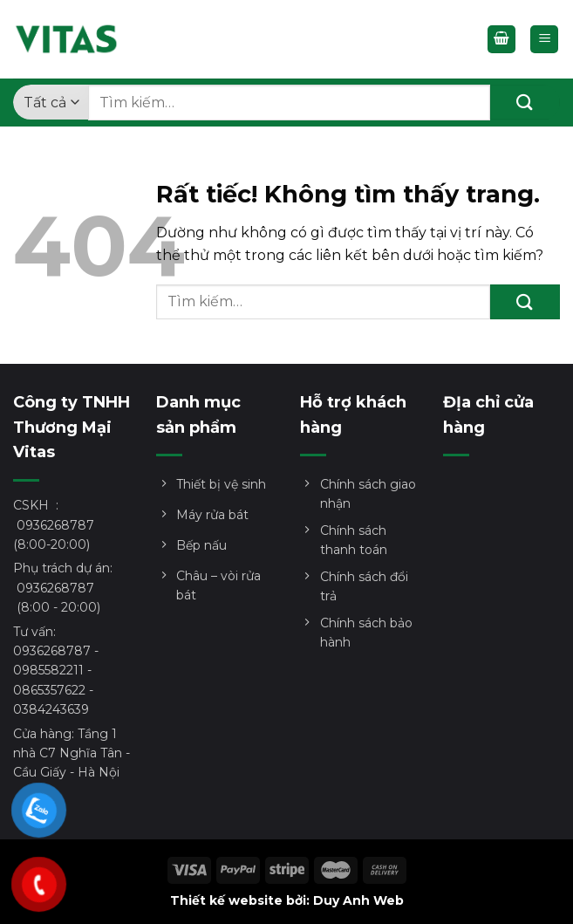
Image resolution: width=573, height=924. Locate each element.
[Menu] (544, 40)
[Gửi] (525, 102)
